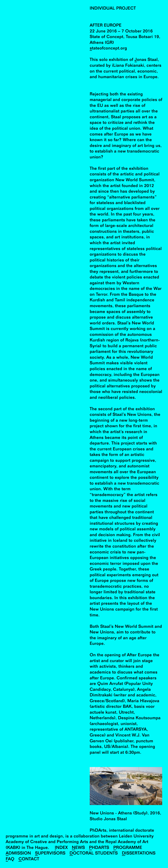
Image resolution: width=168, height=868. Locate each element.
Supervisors (50, 854)
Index (61, 848)
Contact (29, 859)
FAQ (10, 859)
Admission (18, 854)
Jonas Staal (146, 60)
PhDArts (99, 848)
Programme (128, 848)
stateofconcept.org (108, 49)
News (78, 848)
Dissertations (139, 854)
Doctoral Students (94, 854)
